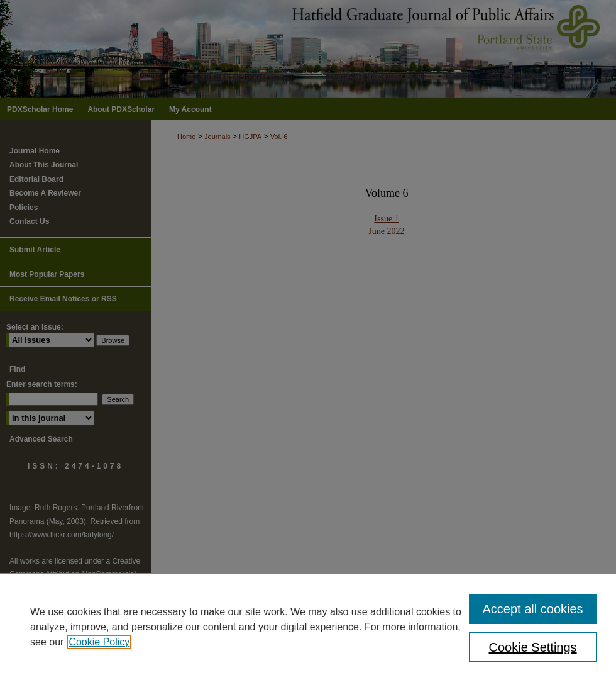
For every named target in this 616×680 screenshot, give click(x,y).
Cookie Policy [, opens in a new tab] (99, 642)
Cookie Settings (533, 647)
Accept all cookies (533, 609)
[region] (308, 627)
